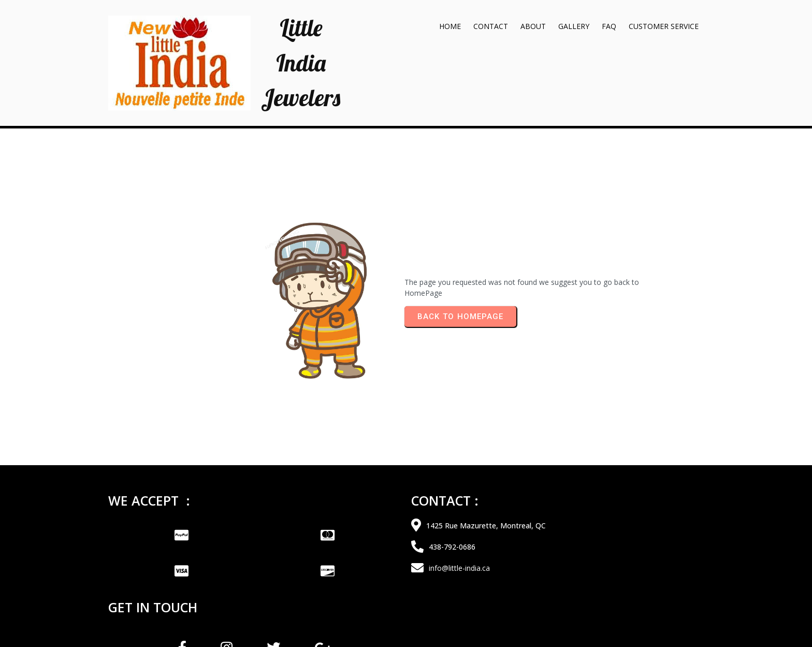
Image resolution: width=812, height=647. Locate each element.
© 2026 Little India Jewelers (406, 623)
